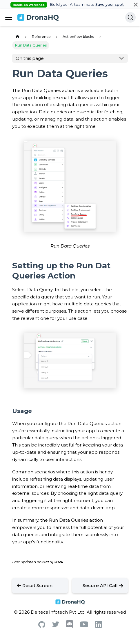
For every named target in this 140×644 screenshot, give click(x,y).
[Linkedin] (99, 626)
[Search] (130, 17)
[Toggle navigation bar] (9, 17)
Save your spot (110, 4)
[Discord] (70, 627)
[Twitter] (56, 626)
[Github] (42, 626)
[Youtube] (84, 626)
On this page (30, 58)
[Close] (136, 4)
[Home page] (17, 37)
